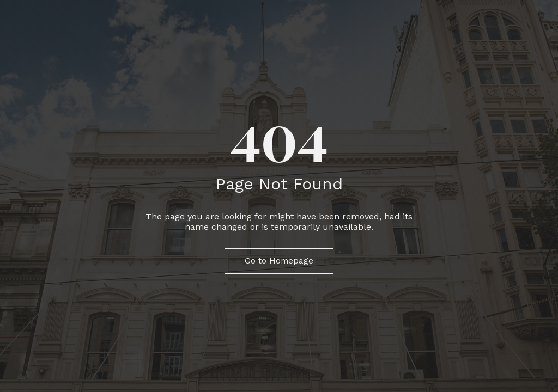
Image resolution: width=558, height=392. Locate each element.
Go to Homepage (279, 261)
